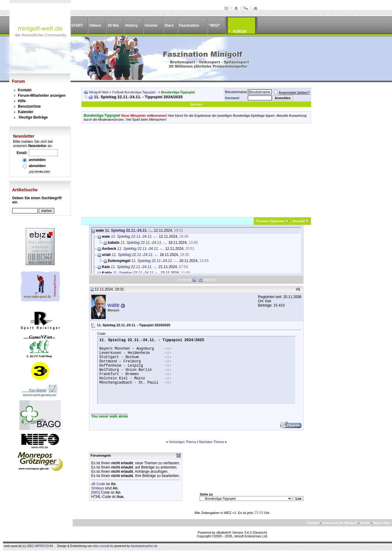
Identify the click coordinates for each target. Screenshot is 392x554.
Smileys (98, 488)
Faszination (189, 25)
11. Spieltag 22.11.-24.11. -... (129, 230)
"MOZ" (214, 25)
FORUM (240, 32)
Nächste (209, 280)
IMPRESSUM (44, 546)
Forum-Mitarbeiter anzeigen (42, 96)
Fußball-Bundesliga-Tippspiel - (135, 92)
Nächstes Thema (211, 442)
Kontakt (25, 90)
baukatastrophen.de (144, 546)
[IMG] (96, 492)
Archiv (365, 523)
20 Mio (113, 25)
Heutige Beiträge (33, 117)
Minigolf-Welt (99, 92)
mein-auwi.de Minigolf (339, 523)
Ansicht (299, 221)
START (77, 25)
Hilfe (22, 101)
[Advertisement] (196, 170)
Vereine (151, 25)
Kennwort (232, 98)
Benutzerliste (29, 106)
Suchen (196, 104)
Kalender (26, 112)
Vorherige (184, 280)
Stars (169, 25)
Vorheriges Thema (182, 442)
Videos (95, 25)
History (132, 25)
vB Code (98, 484)
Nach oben (382, 523)
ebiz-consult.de (103, 546)
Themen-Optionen (270, 221)
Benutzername (236, 92)
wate (113, 305)
